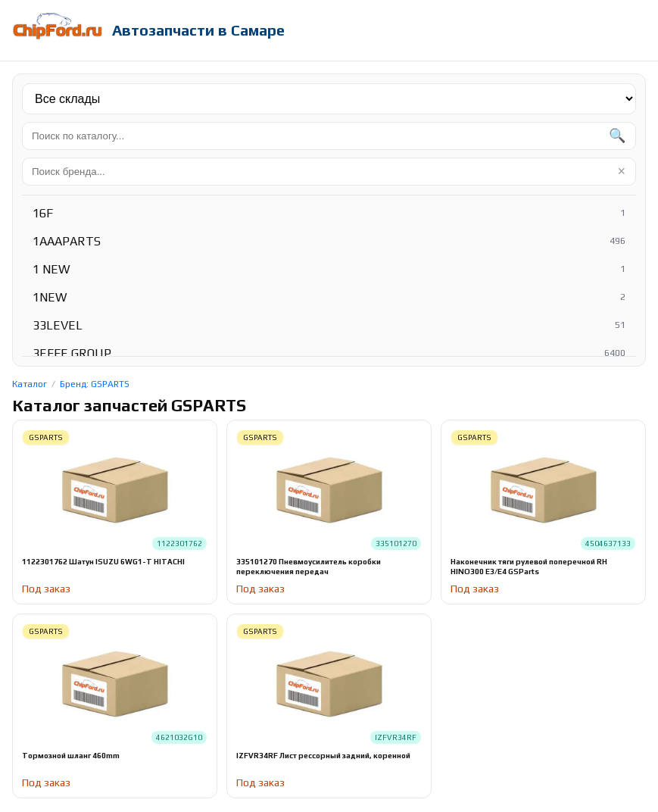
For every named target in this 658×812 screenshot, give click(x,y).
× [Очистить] (621, 171)
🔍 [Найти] (617, 136)
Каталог (30, 384)
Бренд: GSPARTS (95, 384)
